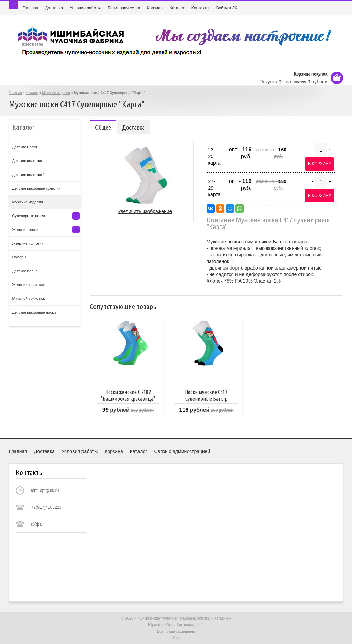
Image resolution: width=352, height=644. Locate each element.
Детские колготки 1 (29, 175)
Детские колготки (27, 161)
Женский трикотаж (29, 285)
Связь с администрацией (182, 451)
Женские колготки (28, 243)
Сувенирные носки (29, 216)
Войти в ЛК (227, 8)
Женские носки (26, 230)
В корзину (320, 164)
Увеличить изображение (145, 211)
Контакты (200, 8)
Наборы (19, 257)
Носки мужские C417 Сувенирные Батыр (206, 395)
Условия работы (85, 8)
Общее (103, 127)
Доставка (54, 8)
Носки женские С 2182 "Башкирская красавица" (128, 395)
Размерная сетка (124, 8)
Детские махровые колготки (37, 188)
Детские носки (25, 147)
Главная (31, 8)
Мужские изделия (56, 93)
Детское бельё (25, 271)
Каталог (177, 8)
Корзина (155, 8)
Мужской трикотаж (29, 298)
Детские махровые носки (34, 312)
